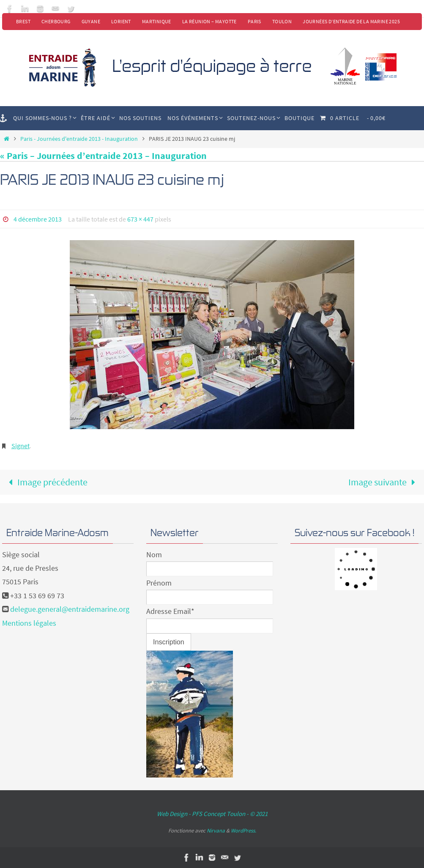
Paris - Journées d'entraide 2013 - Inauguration (79, 139)
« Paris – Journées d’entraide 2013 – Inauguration (103, 156)
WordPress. (243, 831)
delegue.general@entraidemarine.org (70, 609)
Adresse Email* (170, 611)
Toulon (282, 21)
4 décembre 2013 (38, 219)
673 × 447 (140, 219)
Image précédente (46, 482)
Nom (154, 554)
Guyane (91, 21)
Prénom (159, 583)
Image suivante (384, 482)
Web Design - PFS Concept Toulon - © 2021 (212, 814)
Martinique (157, 21)
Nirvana (216, 831)
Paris (254, 21)
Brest (23, 21)
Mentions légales (29, 623)
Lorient (121, 21)
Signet (21, 446)
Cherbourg (56, 21)
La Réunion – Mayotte (209, 21)
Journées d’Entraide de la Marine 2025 (351, 21)
